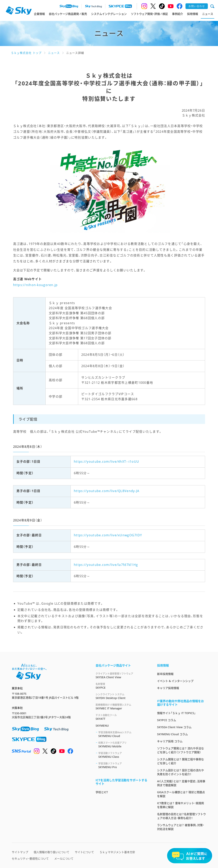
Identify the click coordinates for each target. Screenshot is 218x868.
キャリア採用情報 (168, 688)
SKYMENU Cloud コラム (172, 734)
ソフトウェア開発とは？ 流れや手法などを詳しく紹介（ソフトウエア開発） (180, 750)
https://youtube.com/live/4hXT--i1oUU (106, 462)
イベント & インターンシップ (175, 681)
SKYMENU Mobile (123, 745)
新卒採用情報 (165, 674)
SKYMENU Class (123, 755)
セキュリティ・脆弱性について (30, 859)
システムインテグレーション (109, 14)
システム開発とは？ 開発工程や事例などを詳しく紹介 (180, 761)
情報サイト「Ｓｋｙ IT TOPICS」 (176, 713)
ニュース (208, 14)
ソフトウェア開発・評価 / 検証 (149, 14)
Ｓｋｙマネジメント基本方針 (117, 852)
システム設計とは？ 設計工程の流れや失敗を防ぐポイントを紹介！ (180, 772)
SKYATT (122, 717)
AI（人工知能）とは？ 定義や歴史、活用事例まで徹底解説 (181, 783)
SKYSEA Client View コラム (174, 727)
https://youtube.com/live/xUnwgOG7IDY (108, 535)
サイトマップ (20, 852)
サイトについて (84, 852)
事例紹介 (177, 14)
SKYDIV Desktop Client (122, 696)
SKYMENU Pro (123, 765)
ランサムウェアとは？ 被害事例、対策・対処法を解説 (181, 827)
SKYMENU (102, 726)
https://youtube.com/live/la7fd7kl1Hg (106, 565)
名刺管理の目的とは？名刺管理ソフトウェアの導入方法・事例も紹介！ (181, 816)
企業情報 (39, 14)
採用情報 (193, 14)
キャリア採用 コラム (170, 741)
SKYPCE (122, 686)
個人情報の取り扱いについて (52, 852)
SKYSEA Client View (122, 675)
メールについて (64, 859)
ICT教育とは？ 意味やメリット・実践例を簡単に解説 (180, 805)
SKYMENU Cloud (123, 734)
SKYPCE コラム (167, 720)
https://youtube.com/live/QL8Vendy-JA (107, 491)
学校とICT (102, 792)
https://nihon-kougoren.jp (35, 285)
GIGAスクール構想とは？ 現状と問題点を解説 (181, 794)
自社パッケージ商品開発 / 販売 (68, 14)
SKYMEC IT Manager (122, 707)
